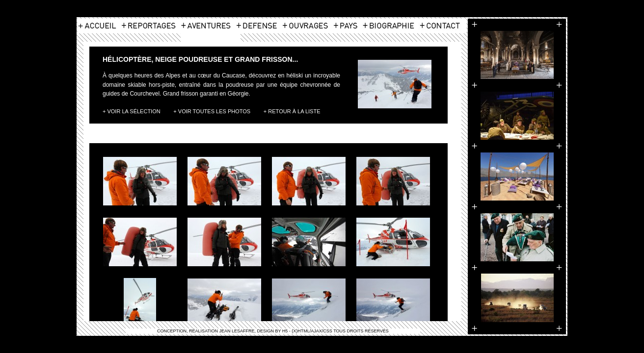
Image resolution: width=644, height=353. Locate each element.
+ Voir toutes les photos (212, 111)
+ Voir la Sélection (132, 111)
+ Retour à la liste (292, 111)
